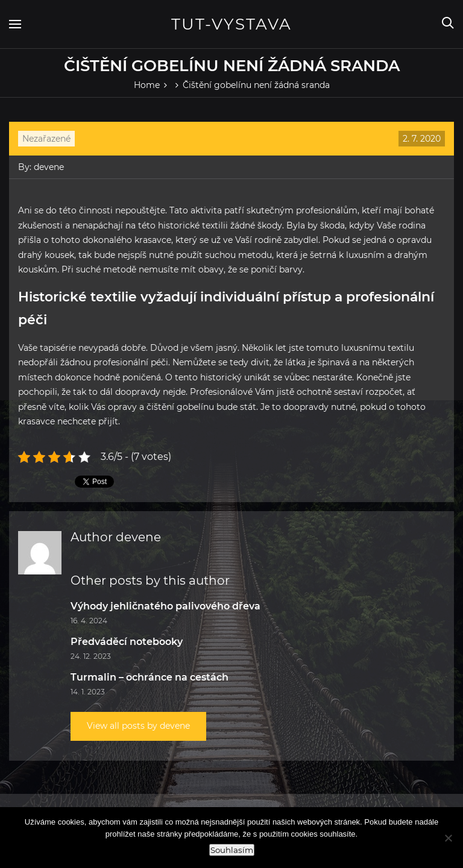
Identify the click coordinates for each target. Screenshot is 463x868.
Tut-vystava (231, 24)
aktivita (205, 210)
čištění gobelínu (180, 407)
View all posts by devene (138, 726)
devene (49, 167)
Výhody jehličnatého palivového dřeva (165, 606)
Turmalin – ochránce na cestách (150, 677)
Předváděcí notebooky (127, 642)
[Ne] (448, 838)
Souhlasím (232, 850)
